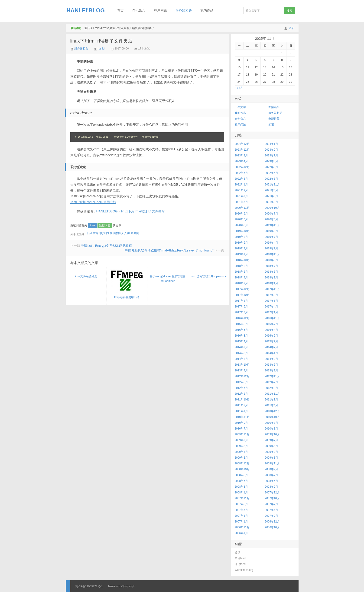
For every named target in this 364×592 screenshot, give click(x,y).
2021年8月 (271, 190)
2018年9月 (271, 260)
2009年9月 (241, 440)
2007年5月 (241, 510)
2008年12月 (242, 463)
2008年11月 (272, 463)
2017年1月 (271, 312)
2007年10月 (272, 498)
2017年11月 (272, 289)
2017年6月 (271, 301)
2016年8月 (241, 324)
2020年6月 (241, 219)
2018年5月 (271, 272)
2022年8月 (271, 167)
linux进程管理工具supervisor (208, 276)
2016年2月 (271, 336)
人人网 (126, 233)
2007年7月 (271, 504)
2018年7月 (271, 266)
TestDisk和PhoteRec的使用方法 (93, 202)
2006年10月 (272, 527)
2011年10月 (242, 400)
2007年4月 (271, 510)
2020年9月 (241, 214)
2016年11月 (272, 318)
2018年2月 (241, 283)
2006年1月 (241, 533)
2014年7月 (271, 347)
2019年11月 (272, 225)
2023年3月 (271, 161)
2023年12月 (242, 150)
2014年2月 (271, 359)
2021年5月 (241, 202)
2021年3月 (271, 202)
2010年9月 (241, 423)
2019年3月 (241, 248)
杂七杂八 (139, 11)
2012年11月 (272, 376)
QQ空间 (104, 233)
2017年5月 (241, 307)
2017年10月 (242, 295)
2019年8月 (241, 237)
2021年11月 (272, 185)
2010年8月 (271, 423)
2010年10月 (272, 417)
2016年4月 (271, 330)
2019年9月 (271, 231)
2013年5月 (271, 365)
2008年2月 (271, 487)
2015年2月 (271, 341)
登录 (291, 28)
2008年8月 (241, 475)
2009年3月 (271, 452)
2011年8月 (271, 400)
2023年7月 (271, 155)
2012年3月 (271, 388)
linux (93, 225)
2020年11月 (242, 208)
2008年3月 (241, 487)
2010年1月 (271, 429)
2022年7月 (241, 173)
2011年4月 (271, 405)
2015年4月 (241, 341)
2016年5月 (241, 330)
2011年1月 (241, 411)
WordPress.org (244, 570)
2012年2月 (241, 394)
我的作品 (207, 11)
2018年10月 (242, 260)
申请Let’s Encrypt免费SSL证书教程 (106, 246)
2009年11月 (242, 434)
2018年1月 (271, 283)
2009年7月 (271, 440)
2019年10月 (242, 231)
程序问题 (160, 11)
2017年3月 (241, 312)
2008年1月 (241, 493)
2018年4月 (241, 278)
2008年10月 (242, 469)
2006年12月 (272, 522)
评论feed (240, 564)
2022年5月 (241, 179)
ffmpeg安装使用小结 (127, 284)
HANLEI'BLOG (86, 10)
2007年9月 (241, 504)
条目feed (240, 558)
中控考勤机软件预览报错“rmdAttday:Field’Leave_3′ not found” (169, 250)
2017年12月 (242, 289)
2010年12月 (272, 411)
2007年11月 (242, 498)
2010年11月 (242, 417)
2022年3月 (271, 179)
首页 (120, 11)
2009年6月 (241, 446)
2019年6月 (241, 243)
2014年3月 (241, 359)
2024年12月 (242, 144)
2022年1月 (241, 185)
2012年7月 (271, 382)
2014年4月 (271, 353)
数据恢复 (105, 225)
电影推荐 (274, 119)
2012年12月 (242, 376)
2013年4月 (241, 370)
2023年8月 (241, 155)
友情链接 (274, 107)
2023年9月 (271, 150)
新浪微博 (93, 233)
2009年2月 (241, 458)
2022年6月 (271, 173)
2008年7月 (271, 475)
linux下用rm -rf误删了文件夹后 (102, 41)
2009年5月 (271, 446)
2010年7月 (241, 429)
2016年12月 (242, 318)
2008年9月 (271, 469)
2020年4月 (271, 219)
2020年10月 (272, 208)
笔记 (271, 125)
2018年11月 (272, 254)
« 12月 (239, 88)
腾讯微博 (115, 233)
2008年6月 (241, 481)
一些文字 (240, 107)
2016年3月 (241, 336)
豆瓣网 (135, 233)
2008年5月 (271, 481)
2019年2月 (271, 248)
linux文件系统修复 (86, 276)
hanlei (101, 49)
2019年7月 (271, 237)
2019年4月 (271, 243)
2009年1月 (271, 458)
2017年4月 (271, 307)
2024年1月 (271, 144)
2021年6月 (271, 196)
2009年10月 (272, 434)
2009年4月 (241, 452)
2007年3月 (241, 516)
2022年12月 (242, 167)
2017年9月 (271, 295)
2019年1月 (241, 254)
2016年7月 (271, 324)
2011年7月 (241, 405)
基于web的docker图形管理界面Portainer (168, 279)
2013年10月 (242, 365)
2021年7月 (241, 196)
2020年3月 (241, 225)
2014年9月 (241, 347)
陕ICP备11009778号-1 (89, 586)
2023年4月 (241, 161)
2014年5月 (241, 353)
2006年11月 (242, 527)
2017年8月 (241, 301)
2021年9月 (241, 190)
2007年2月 (271, 516)
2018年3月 (271, 278)
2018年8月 (241, 266)
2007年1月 (241, 522)
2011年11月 (272, 394)
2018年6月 (241, 272)
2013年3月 (271, 370)
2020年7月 (271, 214)
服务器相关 (184, 11)
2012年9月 (241, 382)
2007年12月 (272, 493)
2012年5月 (241, 388)
